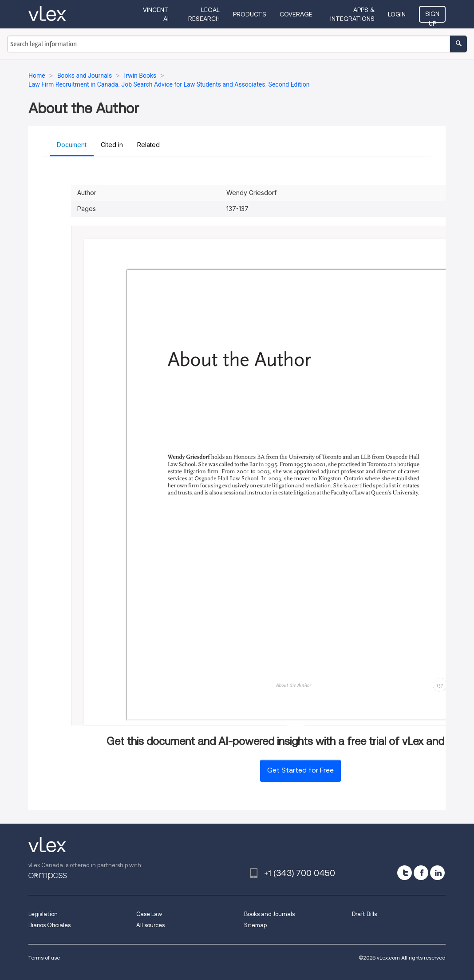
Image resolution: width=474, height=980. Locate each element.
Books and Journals (269, 914)
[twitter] (405, 873)
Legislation (43, 914)
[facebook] (421, 873)
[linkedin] (437, 873)
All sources (150, 925)
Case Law (149, 914)
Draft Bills (364, 914)
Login (397, 14)
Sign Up (432, 16)
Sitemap (255, 925)
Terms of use (44, 958)
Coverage (296, 14)
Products (250, 14)
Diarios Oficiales (49, 925)
